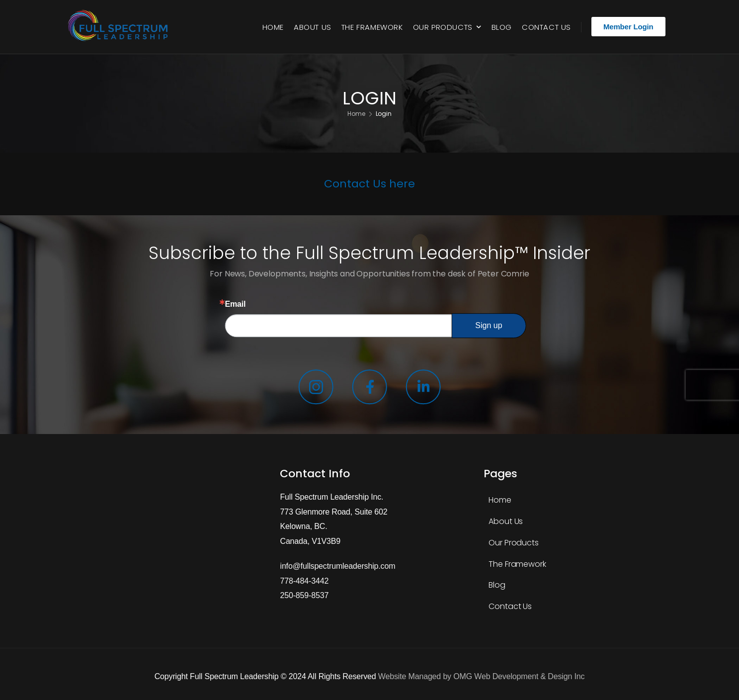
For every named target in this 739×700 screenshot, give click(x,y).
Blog (502, 27)
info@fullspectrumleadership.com (337, 566)
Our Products (443, 27)
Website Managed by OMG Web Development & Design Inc (481, 676)
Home (273, 27)
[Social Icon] (316, 389)
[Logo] (120, 27)
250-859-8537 (304, 595)
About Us (313, 27)
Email (235, 304)
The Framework (372, 27)
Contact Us (546, 27)
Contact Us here (369, 184)
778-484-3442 (304, 581)
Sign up (489, 325)
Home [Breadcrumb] (356, 114)
